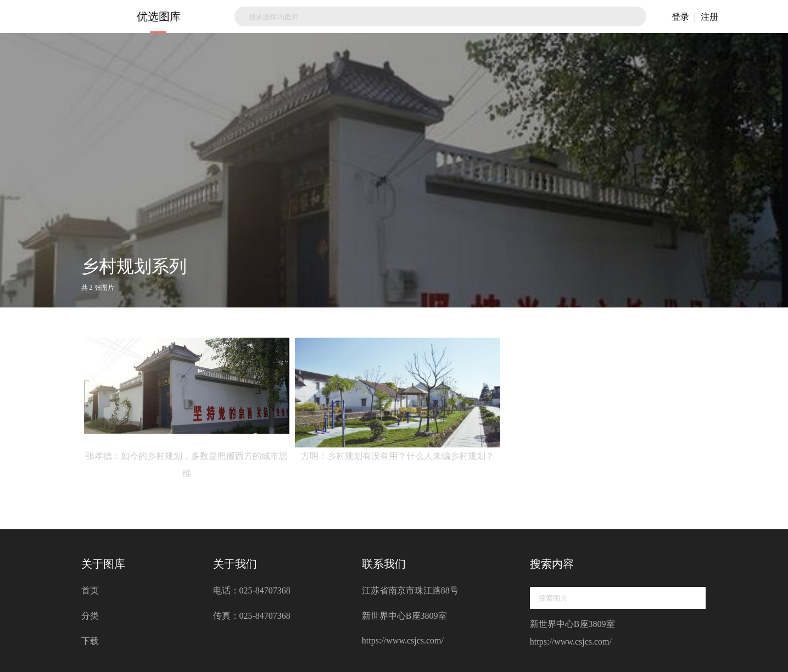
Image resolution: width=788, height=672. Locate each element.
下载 (90, 641)
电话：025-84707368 (252, 590)
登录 (680, 17)
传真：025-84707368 (252, 616)
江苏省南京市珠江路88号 (410, 590)
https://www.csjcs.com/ (403, 640)
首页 (90, 590)
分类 (90, 616)
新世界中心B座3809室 (404, 616)
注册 (709, 17)
